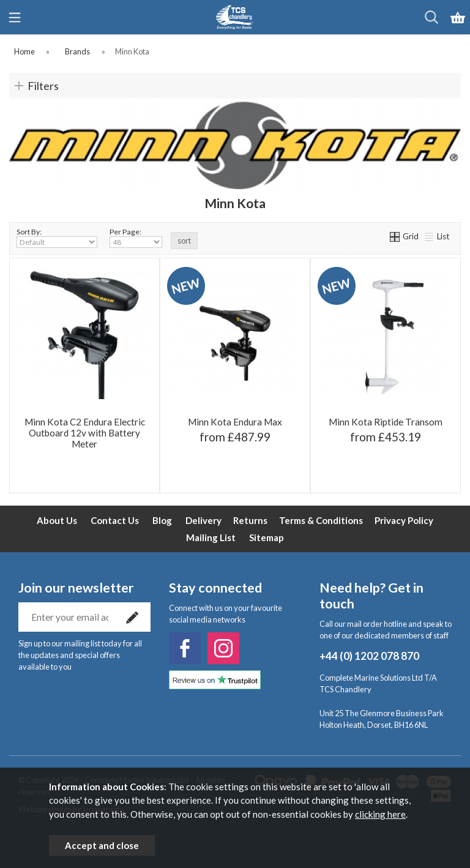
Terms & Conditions (321, 520)
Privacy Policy (404, 520)
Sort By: (57, 238)
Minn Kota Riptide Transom (386, 422)
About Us (57, 520)
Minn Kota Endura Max (235, 422)
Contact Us (115, 520)
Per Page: (136, 238)
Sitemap (267, 537)
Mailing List (211, 537)
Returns (250, 520)
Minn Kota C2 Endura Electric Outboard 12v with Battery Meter (85, 433)
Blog (162, 520)
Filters (43, 86)
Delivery (203, 520)
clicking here (380, 814)
